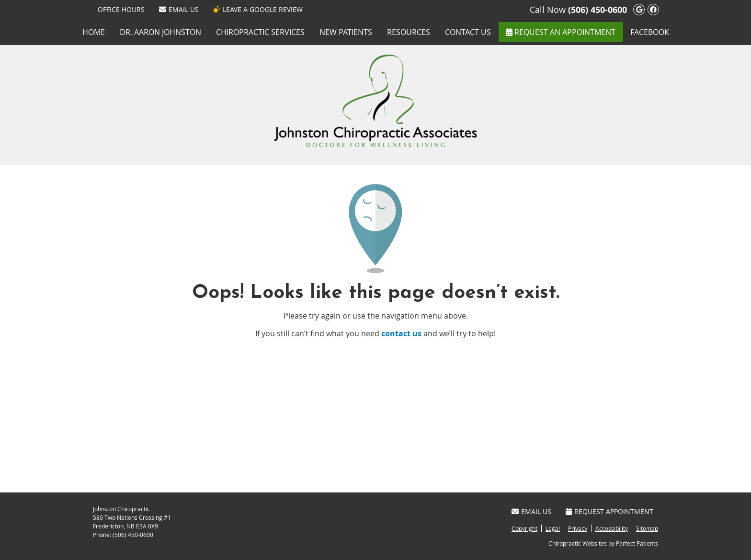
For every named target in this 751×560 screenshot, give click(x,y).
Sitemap (647, 528)
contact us (401, 333)
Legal (553, 528)
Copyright (524, 528)
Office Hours (121, 9)
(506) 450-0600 (597, 10)
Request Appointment (609, 511)
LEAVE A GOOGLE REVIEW (258, 9)
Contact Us (468, 32)
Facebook (650, 32)
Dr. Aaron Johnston (160, 32)
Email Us (179, 9)
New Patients (346, 32)
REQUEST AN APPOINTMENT (561, 32)
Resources (409, 32)
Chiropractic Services (260, 32)
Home (94, 32)
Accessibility (612, 528)
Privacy (578, 528)
